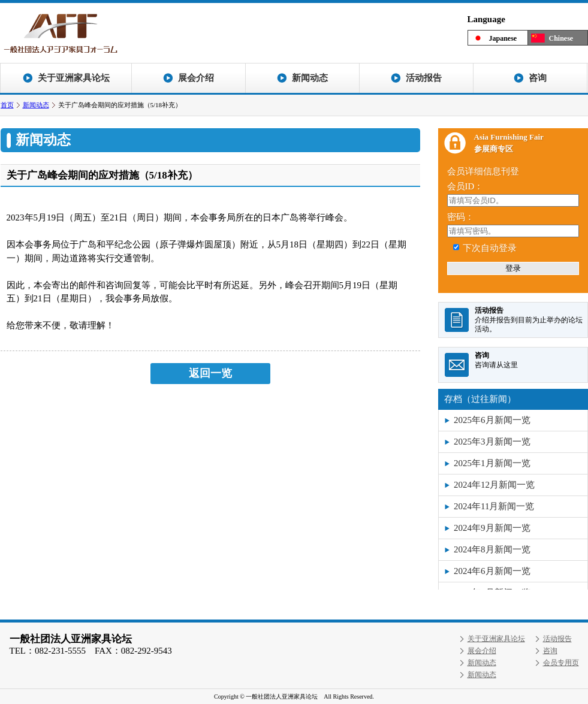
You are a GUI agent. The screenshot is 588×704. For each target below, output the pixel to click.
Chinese (561, 38)
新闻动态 (36, 105)
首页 (7, 105)
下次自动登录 (490, 248)
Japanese (503, 38)
